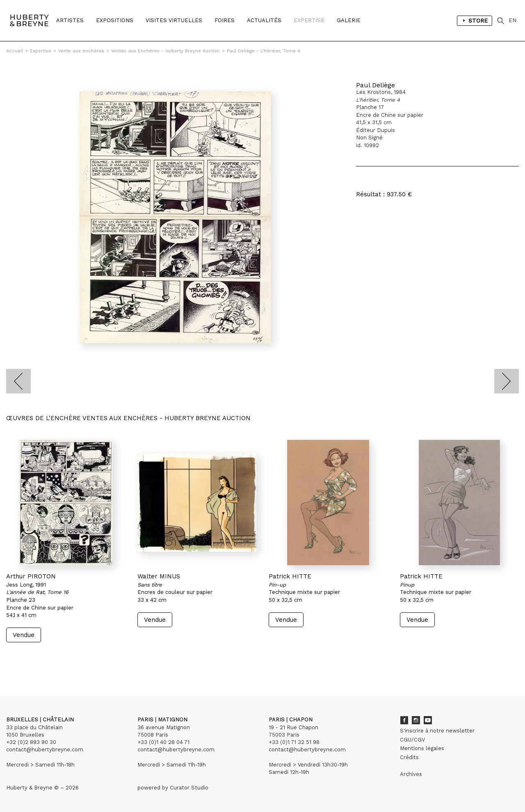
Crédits (409, 757)
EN (512, 20)
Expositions (115, 20)
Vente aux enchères (81, 51)
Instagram (416, 720)
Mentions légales (422, 748)
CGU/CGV (412, 740)
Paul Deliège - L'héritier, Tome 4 (264, 51)
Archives (411, 774)
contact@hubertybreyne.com (45, 749)
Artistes (70, 20)
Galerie (349, 20)
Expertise (309, 20)
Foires (225, 20)
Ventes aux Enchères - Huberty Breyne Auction (165, 51)
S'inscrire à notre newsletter (437, 731)
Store (475, 20)
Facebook (404, 720)
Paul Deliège (375, 85)
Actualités (264, 20)
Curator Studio (189, 788)
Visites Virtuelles (174, 20)
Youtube (428, 720)
